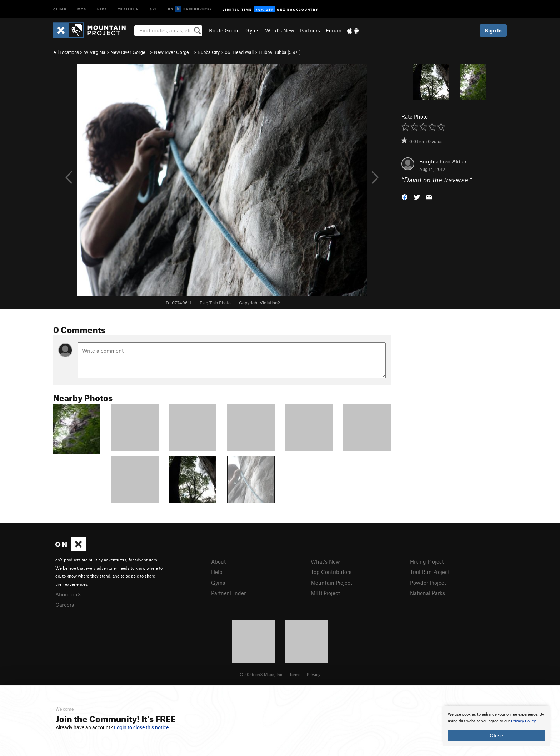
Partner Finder (228, 593)
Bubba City (209, 52)
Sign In (493, 30)
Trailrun (128, 9)
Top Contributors (331, 572)
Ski (153, 9)
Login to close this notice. (142, 727)
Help (217, 572)
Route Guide (224, 30)
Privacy (314, 674)
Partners (310, 30)
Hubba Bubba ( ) (280, 52)
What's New (280, 30)
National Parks (427, 593)
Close (496, 735)
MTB (82, 9)
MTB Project (325, 593)
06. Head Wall (239, 52)
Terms (295, 674)
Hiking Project (427, 561)
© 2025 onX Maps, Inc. (261, 674)
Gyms (252, 30)
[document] (496, 726)
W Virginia (95, 52)
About (218, 561)
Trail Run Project (430, 572)
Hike (102, 9)
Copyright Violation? (259, 303)
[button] (405, 196)
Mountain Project (331, 583)
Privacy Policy (523, 721)
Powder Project (428, 583)
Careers (65, 605)
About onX (68, 594)
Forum (334, 30)
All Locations (66, 52)
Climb (60, 9)
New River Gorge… (130, 52)
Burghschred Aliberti (444, 161)
